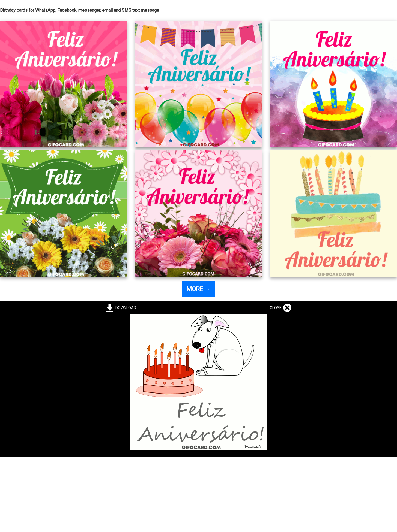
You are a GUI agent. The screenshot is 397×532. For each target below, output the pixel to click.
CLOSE (277, 308)
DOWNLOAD (125, 308)
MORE (198, 289)
